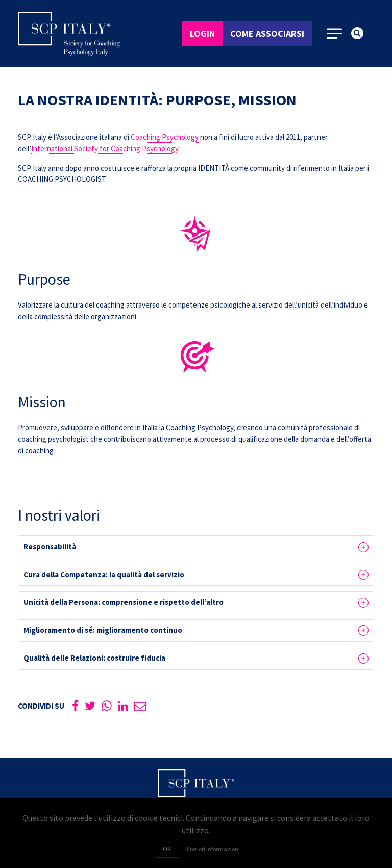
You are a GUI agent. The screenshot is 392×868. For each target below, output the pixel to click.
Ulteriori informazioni (212, 849)
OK (167, 849)
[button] (196, 547)
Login (202, 33)
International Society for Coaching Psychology (105, 148)
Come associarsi (267, 33)
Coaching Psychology (165, 137)
